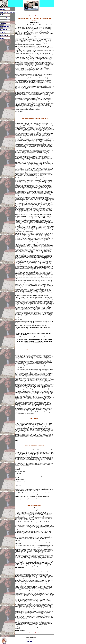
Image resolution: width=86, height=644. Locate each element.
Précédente (32, 16)
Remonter (37, 16)
